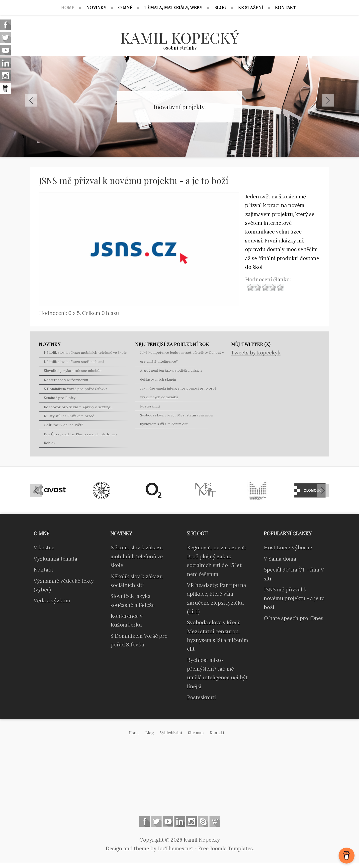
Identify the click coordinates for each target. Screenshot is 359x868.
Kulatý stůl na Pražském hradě (69, 416)
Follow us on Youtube (168, 821)
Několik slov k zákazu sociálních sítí (74, 362)
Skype (203, 821)
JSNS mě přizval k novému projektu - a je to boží (134, 180)
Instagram (191, 821)
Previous (31, 100)
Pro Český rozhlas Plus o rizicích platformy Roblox (80, 438)
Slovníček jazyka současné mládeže (73, 371)
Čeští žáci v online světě (64, 425)
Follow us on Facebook (144, 821)
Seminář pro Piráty (60, 398)
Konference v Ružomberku (66, 380)
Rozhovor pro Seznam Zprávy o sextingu (78, 407)
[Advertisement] (179, 780)
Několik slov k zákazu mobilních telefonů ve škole (85, 352)
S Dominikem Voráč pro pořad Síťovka (76, 389)
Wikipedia (215, 821)
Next (328, 100)
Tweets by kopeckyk (256, 353)
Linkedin (180, 821)
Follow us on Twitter (156, 821)
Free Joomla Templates (225, 848)
